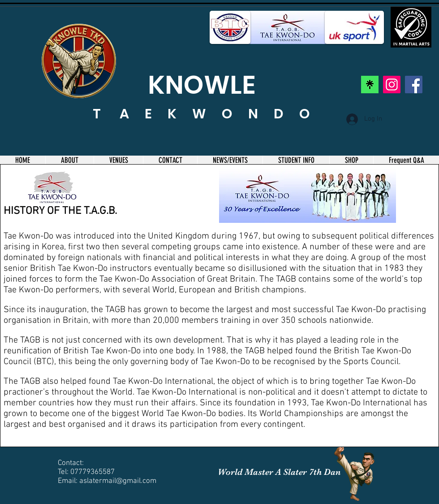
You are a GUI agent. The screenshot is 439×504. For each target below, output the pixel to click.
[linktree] (370, 85)
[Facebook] (414, 85)
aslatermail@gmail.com (118, 481)
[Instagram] (392, 85)
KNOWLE (202, 85)
